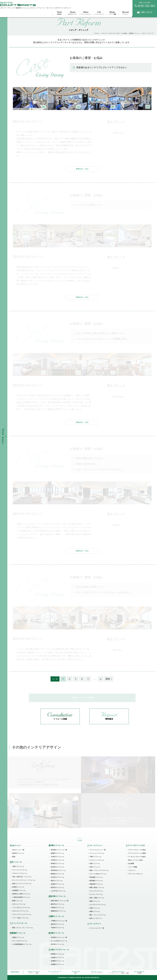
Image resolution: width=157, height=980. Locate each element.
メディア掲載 (112, 13)
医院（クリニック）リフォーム (23, 928)
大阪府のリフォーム (58, 957)
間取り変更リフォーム (97, 887)
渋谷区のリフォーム (58, 860)
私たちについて (73, 13)
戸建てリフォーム (18, 866)
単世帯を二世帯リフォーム (21, 894)
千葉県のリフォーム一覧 (59, 921)
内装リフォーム (95, 863)
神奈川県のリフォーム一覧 (60, 901)
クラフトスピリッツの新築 (137, 853)
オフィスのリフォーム (20, 941)
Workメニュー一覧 (18, 850)
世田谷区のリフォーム (58, 870)
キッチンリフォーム (96, 894)
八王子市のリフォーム (58, 891)
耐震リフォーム (17, 901)
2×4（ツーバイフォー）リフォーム (24, 880)
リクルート (125, 13)
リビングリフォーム (96, 891)
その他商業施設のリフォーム (22, 944)
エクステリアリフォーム (98, 905)
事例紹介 (59, 13)
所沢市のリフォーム (58, 944)
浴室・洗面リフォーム (97, 898)
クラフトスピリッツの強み (137, 850)
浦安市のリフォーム (58, 924)
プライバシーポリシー (136, 874)
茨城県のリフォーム (58, 961)
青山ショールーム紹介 (136, 860)
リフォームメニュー (86, 13)
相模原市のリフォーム (58, 911)
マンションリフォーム (20, 870)
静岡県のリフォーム (58, 954)
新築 (14, 857)
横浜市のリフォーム (58, 904)
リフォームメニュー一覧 (98, 850)
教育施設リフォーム (96, 881)
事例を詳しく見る (82, 169)
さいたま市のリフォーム (59, 941)
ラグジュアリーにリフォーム (22, 914)
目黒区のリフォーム (58, 884)
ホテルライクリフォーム (20, 911)
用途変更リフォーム (96, 884)
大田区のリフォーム (58, 857)
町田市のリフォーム (58, 887)
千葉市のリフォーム (58, 928)
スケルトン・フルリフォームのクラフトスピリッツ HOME (111, 33)
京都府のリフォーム (58, 964)
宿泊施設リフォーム (96, 877)
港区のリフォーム (57, 881)
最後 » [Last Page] (109, 679)
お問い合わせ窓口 (145, 4)
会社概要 (131, 863)
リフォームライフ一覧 (97, 928)
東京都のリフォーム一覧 (59, 850)
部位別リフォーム (134, 33)
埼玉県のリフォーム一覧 (59, 937)
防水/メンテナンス (96, 918)
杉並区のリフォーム (58, 867)
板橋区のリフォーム (58, 853)
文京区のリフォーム (58, 877)
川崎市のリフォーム (58, 908)
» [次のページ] (101, 679)
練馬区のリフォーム (58, 874)
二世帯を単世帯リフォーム (21, 897)
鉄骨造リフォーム (18, 887)
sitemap (80, 840)
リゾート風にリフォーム (20, 918)
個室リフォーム (95, 901)
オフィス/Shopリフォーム (98, 874)
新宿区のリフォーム (58, 863)
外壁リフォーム (95, 908)
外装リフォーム (95, 867)
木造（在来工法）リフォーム (22, 877)
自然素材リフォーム (19, 890)
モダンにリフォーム (19, 904)
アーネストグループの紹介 (137, 857)
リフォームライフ (99, 13)
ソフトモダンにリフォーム (21, 908)
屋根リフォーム (95, 911)
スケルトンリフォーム (20, 873)
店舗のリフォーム (18, 937)
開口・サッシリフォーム (98, 915)
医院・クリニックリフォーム (99, 870)
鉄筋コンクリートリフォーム (22, 884)
